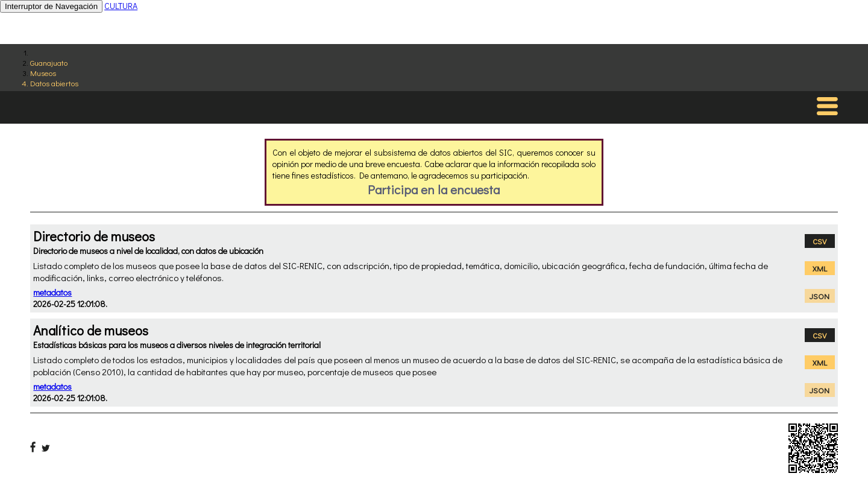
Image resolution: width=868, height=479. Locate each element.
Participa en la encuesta (434, 189)
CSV (819, 241)
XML (820, 268)
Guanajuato (49, 62)
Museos (43, 73)
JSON (819, 296)
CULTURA (121, 6)
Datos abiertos (54, 83)
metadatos (52, 292)
